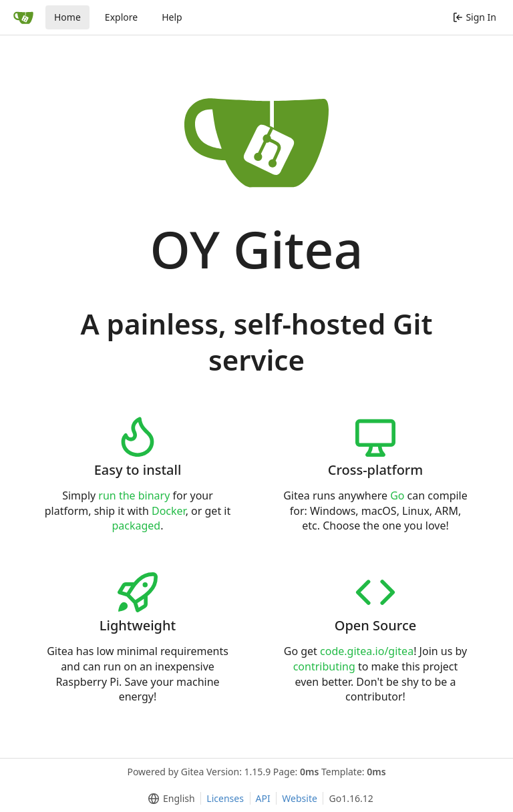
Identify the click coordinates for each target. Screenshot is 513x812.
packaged (136, 526)
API (263, 798)
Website (300, 798)
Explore (121, 17)
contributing (324, 666)
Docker (169, 511)
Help (172, 17)
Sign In (475, 17)
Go (397, 495)
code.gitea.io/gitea (367, 651)
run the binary (134, 495)
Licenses (225, 798)
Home (67, 17)
